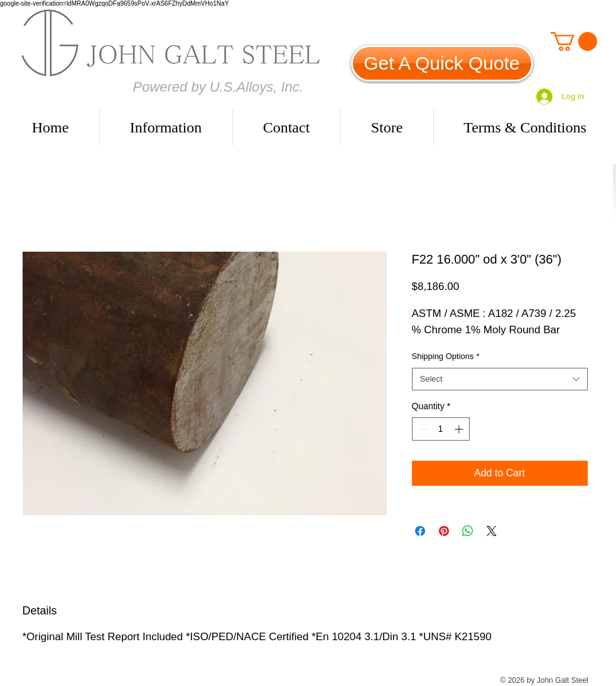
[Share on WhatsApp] (468, 531)
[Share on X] (492, 531)
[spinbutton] (441, 429)
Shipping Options (446, 356)
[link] (574, 41)
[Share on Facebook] (420, 531)
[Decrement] (422, 429)
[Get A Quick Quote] (442, 63)
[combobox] (500, 379)
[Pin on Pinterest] (444, 531)
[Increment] (460, 429)
